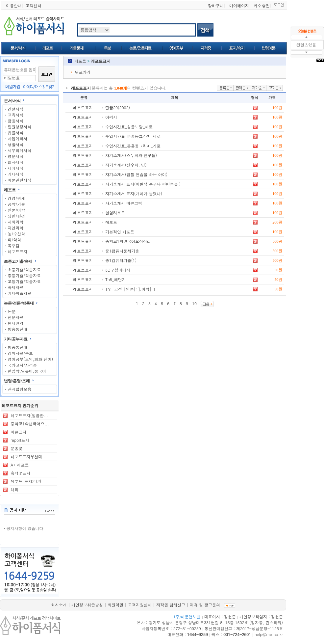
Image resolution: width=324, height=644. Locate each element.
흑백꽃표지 (20, 473)
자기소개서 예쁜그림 (124, 203)
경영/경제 (16, 198)
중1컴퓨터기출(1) (121, 260)
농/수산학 (16, 234)
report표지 (20, 440)
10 (194, 303)
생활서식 (15, 144)
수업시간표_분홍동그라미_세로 (133, 136)
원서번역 (15, 323)
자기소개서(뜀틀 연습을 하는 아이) (136, 174)
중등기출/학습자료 (24, 275)
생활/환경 (16, 216)
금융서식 (15, 121)
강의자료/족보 (20, 353)
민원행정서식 (19, 127)
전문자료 (15, 317)
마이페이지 (239, 5)
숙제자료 (15, 287)
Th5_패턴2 (115, 279)
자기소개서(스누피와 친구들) (131, 155)
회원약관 (115, 605)
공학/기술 (16, 204)
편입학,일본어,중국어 (27, 371)
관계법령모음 (19, 389)
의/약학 (14, 240)
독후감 (13, 245)
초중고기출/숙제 (18, 261)
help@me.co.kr (269, 634)
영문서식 (15, 156)
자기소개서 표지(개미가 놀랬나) (134, 193)
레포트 (10, 190)
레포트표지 (17, 251)
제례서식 (15, 168)
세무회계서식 (19, 150)
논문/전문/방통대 (19, 303)
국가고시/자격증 (22, 365)
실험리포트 (115, 213)
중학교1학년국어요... (30, 424)
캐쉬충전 (262, 5)
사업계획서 (17, 138)
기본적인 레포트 (120, 232)
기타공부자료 (16, 339)
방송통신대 (17, 329)
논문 (12, 311)
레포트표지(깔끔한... (29, 415)
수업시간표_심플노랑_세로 (129, 127)
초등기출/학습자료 (24, 269)
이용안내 (14, 5)
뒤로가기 (83, 72)
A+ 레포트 (20, 465)
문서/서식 (12, 101)
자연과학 (15, 228)
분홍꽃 (16, 448)
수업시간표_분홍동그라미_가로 (133, 146)
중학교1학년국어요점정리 (128, 241)
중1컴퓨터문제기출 (122, 251)
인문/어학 (16, 210)
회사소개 (59, 605)
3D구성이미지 (118, 270)
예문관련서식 (19, 180)
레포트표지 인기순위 (20, 406)
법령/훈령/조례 (17, 381)
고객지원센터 (140, 605)
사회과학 (15, 222)
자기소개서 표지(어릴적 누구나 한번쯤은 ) (143, 184)
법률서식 (15, 133)
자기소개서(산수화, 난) (126, 165)
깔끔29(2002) (118, 107)
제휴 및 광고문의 (205, 605)
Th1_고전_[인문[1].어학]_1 (130, 289)
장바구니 (216, 5)
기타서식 (15, 174)
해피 (14, 489)
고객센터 (34, 5)
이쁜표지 (18, 432)
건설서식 (15, 109)
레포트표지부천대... (29, 456)
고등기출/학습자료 (24, 281)
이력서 (111, 117)
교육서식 (15, 115)
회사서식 (15, 162)
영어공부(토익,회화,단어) (30, 359)
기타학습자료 (19, 293)
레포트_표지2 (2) (26, 481)
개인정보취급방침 (87, 605)
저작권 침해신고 (171, 605)
